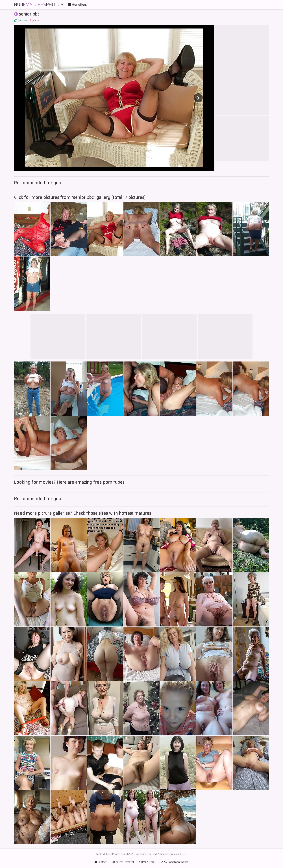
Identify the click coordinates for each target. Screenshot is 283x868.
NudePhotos (39, 5)
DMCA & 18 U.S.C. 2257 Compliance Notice (163, 862)
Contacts (101, 862)
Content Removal (123, 862)
